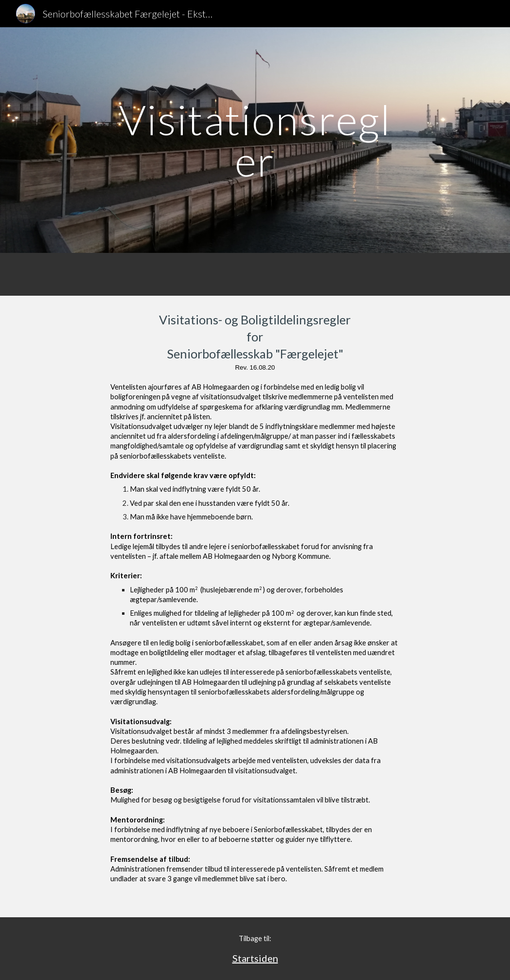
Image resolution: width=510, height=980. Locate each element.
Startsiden (255, 958)
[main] (255, 140)
